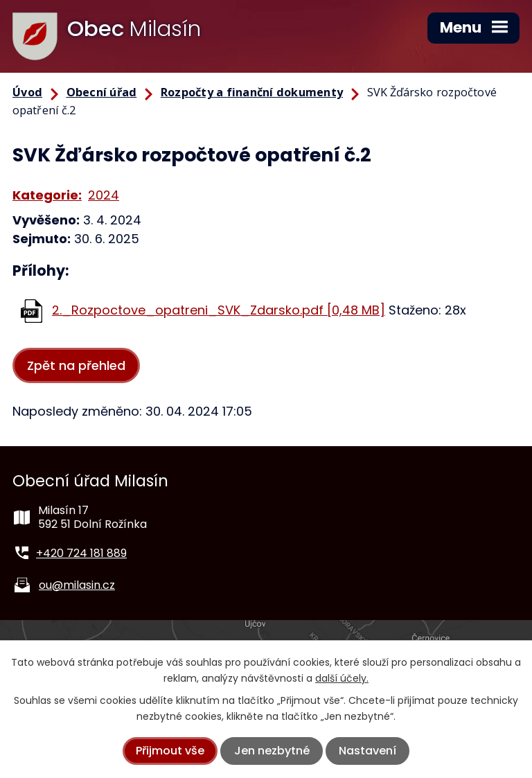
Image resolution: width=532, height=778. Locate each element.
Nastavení (367, 751)
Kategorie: (47, 195)
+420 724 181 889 (81, 553)
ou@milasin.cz (77, 585)
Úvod (27, 92)
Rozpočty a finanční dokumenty (252, 92)
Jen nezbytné (272, 751)
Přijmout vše (170, 751)
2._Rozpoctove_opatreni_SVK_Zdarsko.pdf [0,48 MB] (219, 310)
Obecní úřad (102, 92)
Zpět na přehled (76, 365)
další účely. (342, 678)
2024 (104, 195)
